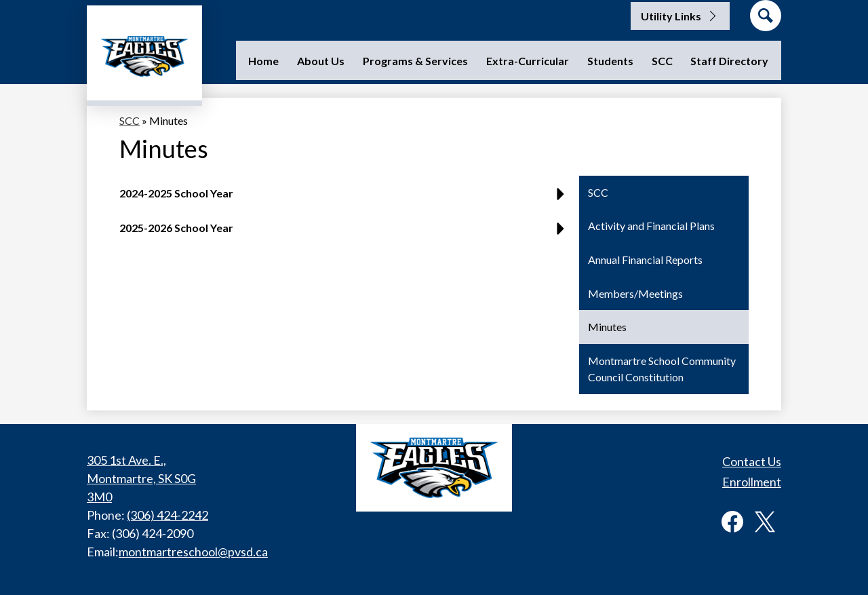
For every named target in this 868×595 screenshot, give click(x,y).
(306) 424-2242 (167, 515)
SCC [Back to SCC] (130, 120)
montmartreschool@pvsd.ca (193, 552)
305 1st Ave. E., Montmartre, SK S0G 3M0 (141, 478)
